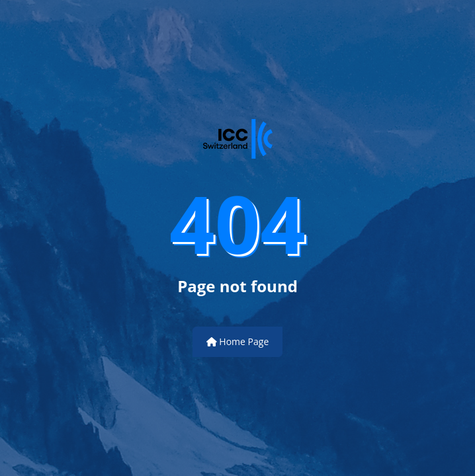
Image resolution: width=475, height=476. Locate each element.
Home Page (238, 341)
